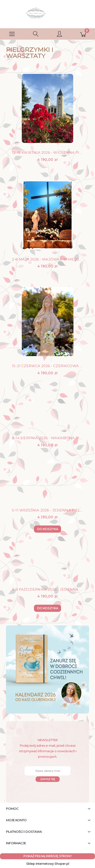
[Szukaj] (36, 34)
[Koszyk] (83, 34)
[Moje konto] (59, 35)
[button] (12, 34)
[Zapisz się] (48, 779)
